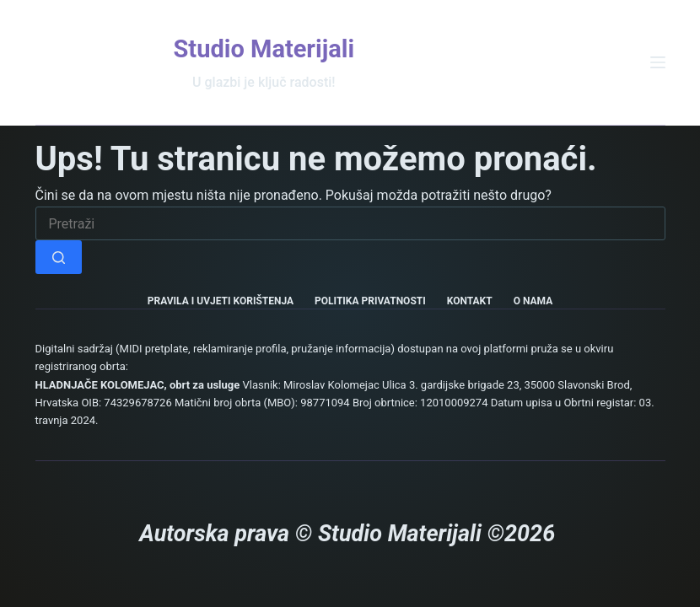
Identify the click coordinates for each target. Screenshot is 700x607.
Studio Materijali (264, 49)
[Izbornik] (658, 62)
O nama (533, 301)
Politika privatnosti (370, 301)
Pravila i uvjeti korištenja (221, 301)
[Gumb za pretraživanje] (59, 257)
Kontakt (470, 301)
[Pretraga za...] (350, 223)
